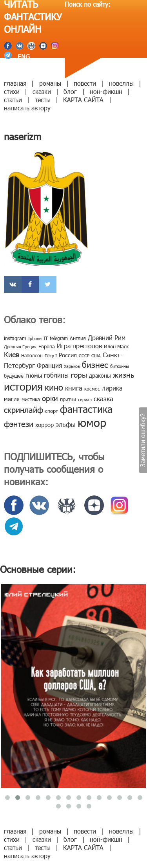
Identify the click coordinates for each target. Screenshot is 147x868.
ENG (23, 57)
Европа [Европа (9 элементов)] (47, 346)
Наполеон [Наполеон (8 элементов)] (32, 355)
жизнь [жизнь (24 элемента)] (124, 374)
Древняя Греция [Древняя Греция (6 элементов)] (20, 347)
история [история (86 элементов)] (23, 386)
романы (50, 83)
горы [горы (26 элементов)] (79, 374)
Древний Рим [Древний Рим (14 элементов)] (107, 338)
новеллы (121, 83)
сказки (42, 91)
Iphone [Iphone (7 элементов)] (35, 338)
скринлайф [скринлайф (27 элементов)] (24, 409)
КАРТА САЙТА (83, 100)
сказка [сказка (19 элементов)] (103, 398)
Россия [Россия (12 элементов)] (68, 355)
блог (70, 91)
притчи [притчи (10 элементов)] (68, 399)
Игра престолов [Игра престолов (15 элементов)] (79, 346)
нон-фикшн (106, 91)
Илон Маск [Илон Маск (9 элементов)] (116, 346)
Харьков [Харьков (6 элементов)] (72, 366)
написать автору (27, 108)
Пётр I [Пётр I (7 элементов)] (51, 356)
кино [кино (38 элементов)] (54, 387)
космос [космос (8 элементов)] (92, 389)
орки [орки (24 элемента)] (50, 398)
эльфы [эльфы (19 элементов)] (66, 424)
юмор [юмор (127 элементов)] (92, 422)
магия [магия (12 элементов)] (12, 399)
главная (15, 83)
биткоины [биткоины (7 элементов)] (120, 366)
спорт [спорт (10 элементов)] (52, 411)
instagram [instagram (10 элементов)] (15, 338)
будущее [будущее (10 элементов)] (14, 376)
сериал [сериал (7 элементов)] (85, 399)
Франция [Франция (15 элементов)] (49, 365)
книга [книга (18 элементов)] (74, 388)
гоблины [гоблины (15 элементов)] (56, 375)
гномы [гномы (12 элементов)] (34, 375)
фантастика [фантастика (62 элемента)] (86, 409)
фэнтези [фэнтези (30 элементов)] (19, 423)
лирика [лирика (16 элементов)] (112, 388)
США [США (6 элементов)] (96, 356)
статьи (13, 100)
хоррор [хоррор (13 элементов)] (44, 425)
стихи (12, 91)
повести (85, 83)
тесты (43, 100)
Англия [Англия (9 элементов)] (78, 338)
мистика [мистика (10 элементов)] (31, 399)
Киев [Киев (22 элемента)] (12, 354)
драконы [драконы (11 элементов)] (100, 375)
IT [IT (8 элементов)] (46, 338)
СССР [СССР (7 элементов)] (84, 356)
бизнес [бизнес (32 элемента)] (95, 364)
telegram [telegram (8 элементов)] (59, 338)
